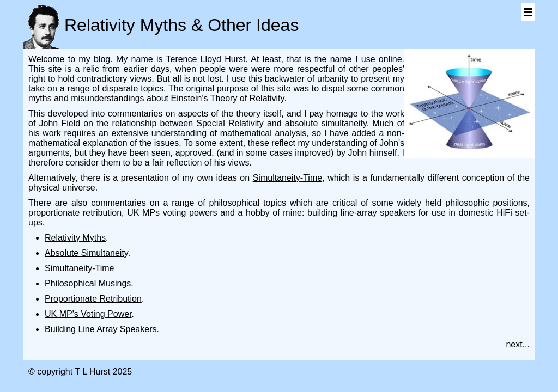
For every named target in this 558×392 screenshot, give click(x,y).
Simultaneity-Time (287, 178)
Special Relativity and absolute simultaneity (281, 123)
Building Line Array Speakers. (102, 329)
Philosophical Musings (88, 283)
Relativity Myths (75, 238)
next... (518, 344)
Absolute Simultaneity (86, 253)
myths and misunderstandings (86, 98)
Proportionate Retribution (93, 299)
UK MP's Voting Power (88, 314)
